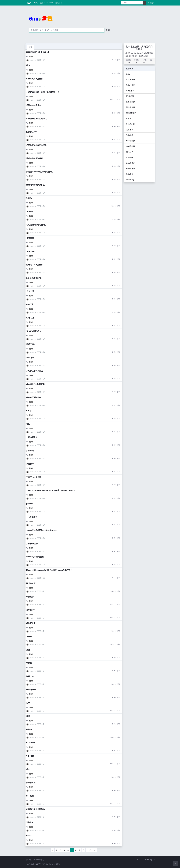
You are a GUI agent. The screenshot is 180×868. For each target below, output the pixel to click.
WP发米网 (130, 91)
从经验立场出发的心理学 (36, 145)
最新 (30, 47)
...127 (89, 850)
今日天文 (30, 304)
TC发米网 (130, 96)
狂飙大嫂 (30, 676)
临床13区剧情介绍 (34, 397)
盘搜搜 (31, 57)
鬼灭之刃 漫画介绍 (34, 331)
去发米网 (130, 130)
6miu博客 (130, 135)
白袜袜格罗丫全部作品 (35, 809)
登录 (151, 3)
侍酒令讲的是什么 (34, 105)
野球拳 (29, 663)
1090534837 (31, 251)
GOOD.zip (31, 743)
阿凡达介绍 (31, 583)
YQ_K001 (30, 756)
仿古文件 (30, 464)
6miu (128, 74)
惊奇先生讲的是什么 (35, 265)
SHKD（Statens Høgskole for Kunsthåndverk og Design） (51, 490)
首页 (35, 3)
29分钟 (29, 637)
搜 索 (108, 30)
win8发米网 (131, 141)
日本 (28, 703)
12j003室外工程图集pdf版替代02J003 (42, 530)
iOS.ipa (29, 411)
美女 (28, 769)
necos (29, 836)
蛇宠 (28, 65)
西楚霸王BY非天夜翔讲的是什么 (39, 172)
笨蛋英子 (30, 597)
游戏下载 (58, 3)
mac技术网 (130, 146)
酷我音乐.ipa (32, 132)
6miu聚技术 (131, 163)
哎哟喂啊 (130, 157)
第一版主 (30, 796)
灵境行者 (30, 822)
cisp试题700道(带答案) (36, 384)
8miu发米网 (131, 169)
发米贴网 (130, 152)
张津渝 (29, 729)
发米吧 (129, 118)
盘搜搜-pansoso (46, 3)
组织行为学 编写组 (34, 278)
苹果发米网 (131, 80)
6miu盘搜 (130, 174)
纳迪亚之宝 (31, 623)
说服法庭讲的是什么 (35, 79)
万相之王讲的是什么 (35, 371)
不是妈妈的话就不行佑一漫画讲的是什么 (43, 92)
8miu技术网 (131, 85)
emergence (31, 690)
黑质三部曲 (31, 344)
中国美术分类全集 (34, 477)
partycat (30, 504)
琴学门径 (30, 358)
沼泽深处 (30, 451)
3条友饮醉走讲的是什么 (36, 225)
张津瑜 (29, 198)
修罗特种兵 (31, 610)
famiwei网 (130, 180)
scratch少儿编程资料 (35, 557)
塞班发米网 (131, 102)
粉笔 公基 (30, 318)
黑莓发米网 (131, 107)
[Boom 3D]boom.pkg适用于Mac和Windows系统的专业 (49, 570)
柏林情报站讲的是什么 (35, 185)
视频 (28, 716)
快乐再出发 (31, 783)
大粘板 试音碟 (32, 544)
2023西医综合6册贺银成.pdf (38, 52)
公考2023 (30, 238)
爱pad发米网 (131, 113)
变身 (28, 650)
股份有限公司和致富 (35, 158)
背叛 (28, 424)
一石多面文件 (32, 437)
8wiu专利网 (131, 124)
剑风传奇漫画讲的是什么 (36, 119)
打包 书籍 (30, 291)
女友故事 (30, 212)
